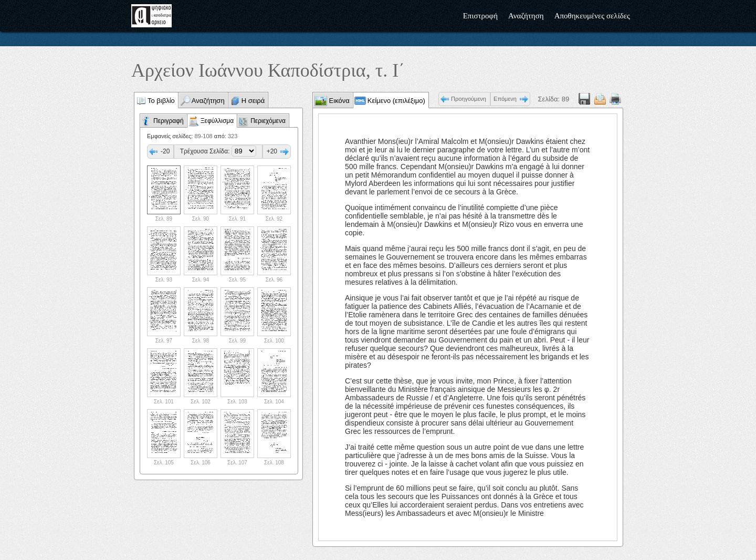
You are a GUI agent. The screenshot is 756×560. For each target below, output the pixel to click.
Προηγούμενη (469, 99)
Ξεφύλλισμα (217, 121)
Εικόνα (338, 101)
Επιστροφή (480, 16)
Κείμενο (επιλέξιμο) (396, 101)
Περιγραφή (169, 121)
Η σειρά (253, 101)
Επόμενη (505, 99)
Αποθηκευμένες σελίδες (592, 16)
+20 (272, 151)
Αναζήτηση (526, 16)
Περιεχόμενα (268, 121)
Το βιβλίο (161, 101)
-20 (165, 151)
